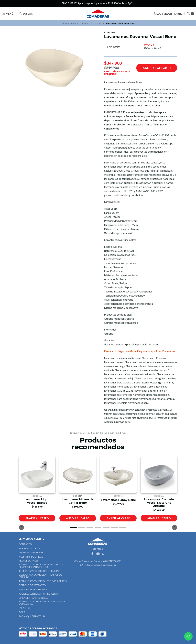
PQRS (22, 612)
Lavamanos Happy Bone (118, 500)
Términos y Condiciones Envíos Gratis (43, 581)
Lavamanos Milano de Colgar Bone (78, 501)
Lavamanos (96, 23)
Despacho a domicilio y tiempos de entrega (40, 576)
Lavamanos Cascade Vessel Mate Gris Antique (159, 503)
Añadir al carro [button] (37, 518)
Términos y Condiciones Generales (40, 571)
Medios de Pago (28, 561)
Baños (85, 23)
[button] (74, 528)
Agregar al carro (157, 68)
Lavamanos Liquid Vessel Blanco (37, 501)
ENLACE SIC (25, 608)
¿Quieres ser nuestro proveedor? (40, 594)
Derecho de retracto (32, 585)
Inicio (64, 23)
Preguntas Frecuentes (33, 590)
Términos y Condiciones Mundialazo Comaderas (42, 603)
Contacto (25, 544)
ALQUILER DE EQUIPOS (31, 553)
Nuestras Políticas (31, 557)
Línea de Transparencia (33, 598)
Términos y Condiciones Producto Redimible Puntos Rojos (41, 566)
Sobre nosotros (29, 549)
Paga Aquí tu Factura (32, 617)
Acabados (74, 23)
